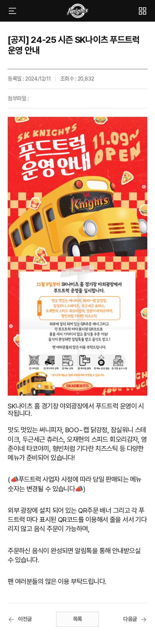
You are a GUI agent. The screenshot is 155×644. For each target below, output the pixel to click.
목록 (77, 619)
